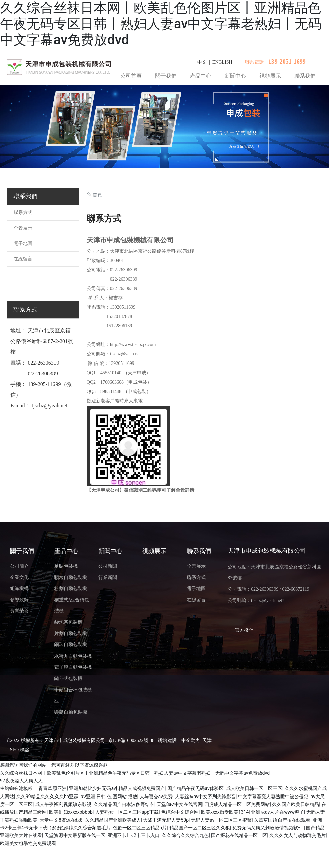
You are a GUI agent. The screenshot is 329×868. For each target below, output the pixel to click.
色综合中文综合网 (180, 812)
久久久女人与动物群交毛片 (298, 835)
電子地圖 (23, 243)
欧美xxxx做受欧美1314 (225, 812)
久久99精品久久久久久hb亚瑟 (47, 797)
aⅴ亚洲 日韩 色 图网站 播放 (109, 797)
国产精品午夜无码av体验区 (195, 788)
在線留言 (23, 259)
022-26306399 (43, 363)
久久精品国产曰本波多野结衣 (124, 804)
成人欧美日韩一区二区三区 (254, 788)
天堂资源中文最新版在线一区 (75, 835)
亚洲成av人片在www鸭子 (278, 812)
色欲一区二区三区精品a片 (140, 828)
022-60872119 (295, 589)
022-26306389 (42, 373)
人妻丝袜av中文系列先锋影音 (205, 797)
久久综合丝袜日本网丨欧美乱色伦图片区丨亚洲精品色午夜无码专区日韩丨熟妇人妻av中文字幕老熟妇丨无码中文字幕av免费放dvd (161, 24)
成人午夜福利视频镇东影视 (63, 804)
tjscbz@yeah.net (49, 405)
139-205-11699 (44, 384)
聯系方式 (23, 213)
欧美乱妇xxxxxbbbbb (71, 812)
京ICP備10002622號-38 (131, 741)
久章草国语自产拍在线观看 (282, 820)
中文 (202, 62)
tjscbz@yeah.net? (268, 601)
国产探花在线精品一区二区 (239, 835)
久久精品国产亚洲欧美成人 (113, 820)
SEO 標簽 (20, 750)
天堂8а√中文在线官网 (180, 804)
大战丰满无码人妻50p (166, 820)
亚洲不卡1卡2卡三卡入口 (134, 835)
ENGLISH (222, 62)
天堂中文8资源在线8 (61, 820)
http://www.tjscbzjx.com (133, 345)
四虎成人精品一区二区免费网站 (237, 804)
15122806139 (118, 326)
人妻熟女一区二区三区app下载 (127, 812)
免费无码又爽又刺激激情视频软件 (268, 828)
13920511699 (123, 307)
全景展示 (23, 228)
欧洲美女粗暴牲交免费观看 (28, 843)
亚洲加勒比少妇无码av (92, 788)
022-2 (116, 279)
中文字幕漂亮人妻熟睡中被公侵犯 (273, 797)
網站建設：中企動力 (179, 741)
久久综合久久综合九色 (185, 835)
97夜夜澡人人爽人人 (21, 781)
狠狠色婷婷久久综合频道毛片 (80, 828)
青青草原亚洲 (52, 788)
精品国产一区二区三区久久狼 (200, 828)
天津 (207, 741)
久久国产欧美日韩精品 (296, 804)
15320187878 (119, 317)
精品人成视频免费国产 (142, 788)
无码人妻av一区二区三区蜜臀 (221, 820)
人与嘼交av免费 (156, 797)
